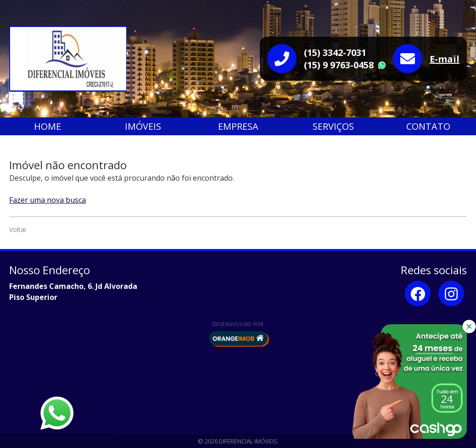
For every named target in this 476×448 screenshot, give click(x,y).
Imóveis (143, 126)
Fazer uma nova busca (48, 200)
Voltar (18, 230)
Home (48, 126)
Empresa (238, 126)
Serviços (333, 126)
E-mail (445, 59)
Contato (428, 126)
